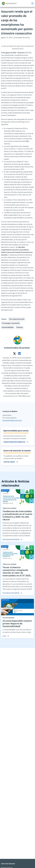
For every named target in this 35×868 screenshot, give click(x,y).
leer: (6, 636)
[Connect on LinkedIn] (19, 353)
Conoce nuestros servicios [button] (16, 442)
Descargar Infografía (12, 540)
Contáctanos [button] (11, 462)
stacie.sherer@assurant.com (12, 420)
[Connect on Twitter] (14, 353)
